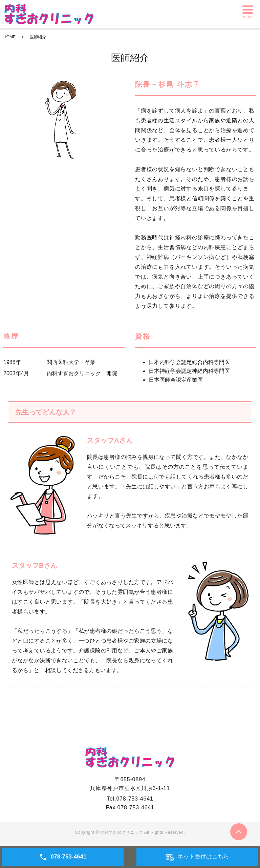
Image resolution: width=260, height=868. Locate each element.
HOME (9, 37)
